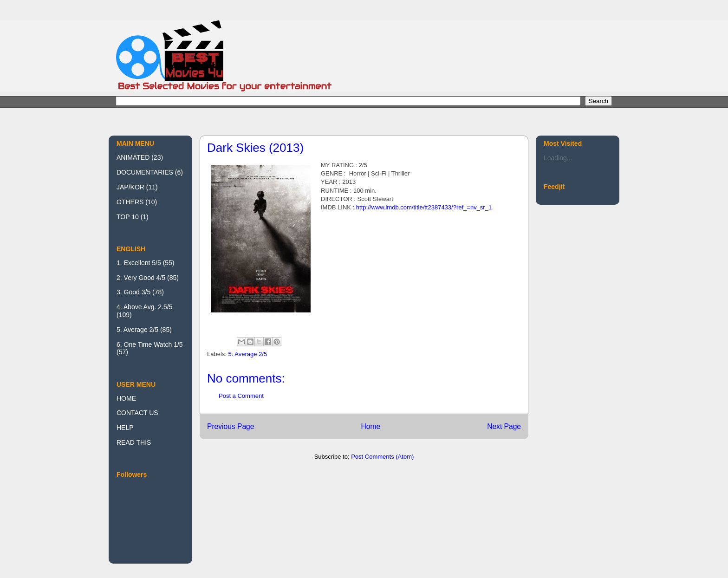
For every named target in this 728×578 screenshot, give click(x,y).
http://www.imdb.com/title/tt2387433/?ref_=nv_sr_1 (424, 207)
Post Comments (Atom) (382, 457)
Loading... (558, 158)
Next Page (504, 426)
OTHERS (130, 202)
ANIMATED (133, 157)
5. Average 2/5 (248, 354)
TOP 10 (128, 217)
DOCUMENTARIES (145, 172)
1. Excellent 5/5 (139, 263)
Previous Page (231, 426)
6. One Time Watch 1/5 (150, 344)
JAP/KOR (130, 187)
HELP (125, 428)
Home (370, 426)
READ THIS (134, 442)
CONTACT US (137, 413)
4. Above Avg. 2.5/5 (144, 307)
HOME (126, 398)
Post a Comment (241, 396)
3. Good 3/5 (133, 292)
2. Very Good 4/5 (141, 278)
